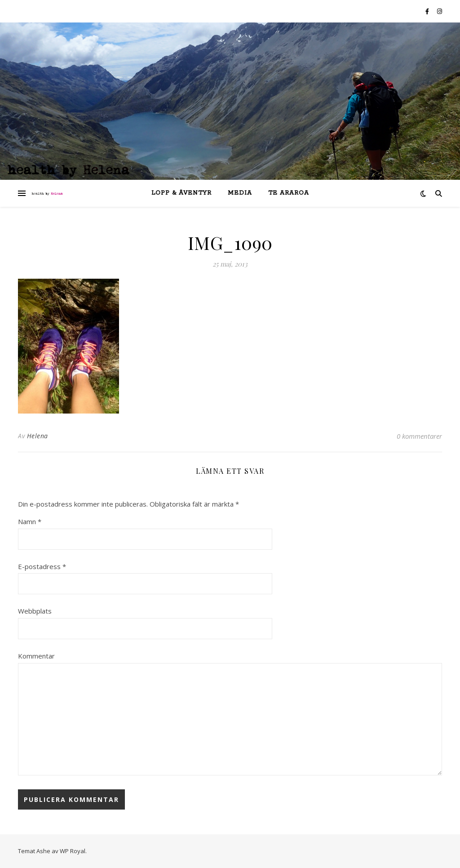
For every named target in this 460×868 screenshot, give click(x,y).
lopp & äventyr (181, 193)
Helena (38, 436)
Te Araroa (289, 193)
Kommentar (36, 656)
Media (240, 193)
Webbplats (35, 611)
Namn (30, 521)
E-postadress (42, 566)
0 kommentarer (419, 436)
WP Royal (73, 851)
